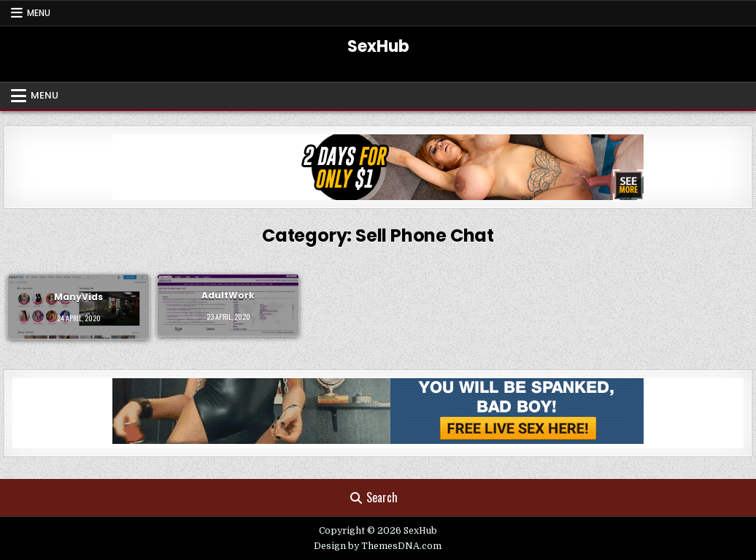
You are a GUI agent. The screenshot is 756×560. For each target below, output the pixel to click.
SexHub (378, 46)
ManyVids (78, 297)
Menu (39, 13)
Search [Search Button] (374, 497)
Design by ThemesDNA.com (378, 546)
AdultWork (228, 295)
